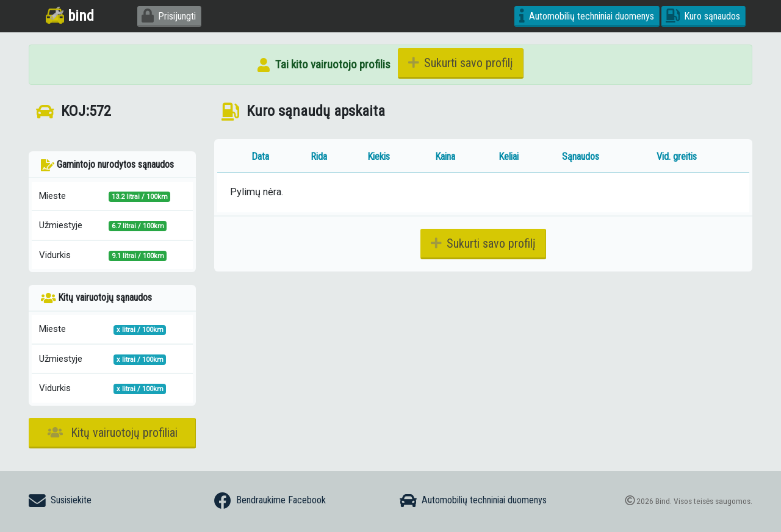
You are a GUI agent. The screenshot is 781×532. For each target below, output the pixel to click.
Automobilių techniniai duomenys (587, 16)
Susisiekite (60, 501)
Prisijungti (169, 16)
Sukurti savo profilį (461, 63)
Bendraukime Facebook (270, 501)
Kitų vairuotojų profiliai (113, 433)
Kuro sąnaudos (703, 16)
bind (70, 16)
